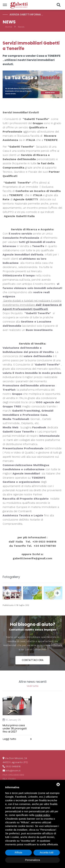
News (21, 27)
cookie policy (43, 815)
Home (9, 27)
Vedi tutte (33, 686)
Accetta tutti (47, 852)
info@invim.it (13, 771)
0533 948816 (13, 766)
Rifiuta (18, 852)
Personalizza (33, 860)
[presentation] (8, 593)
